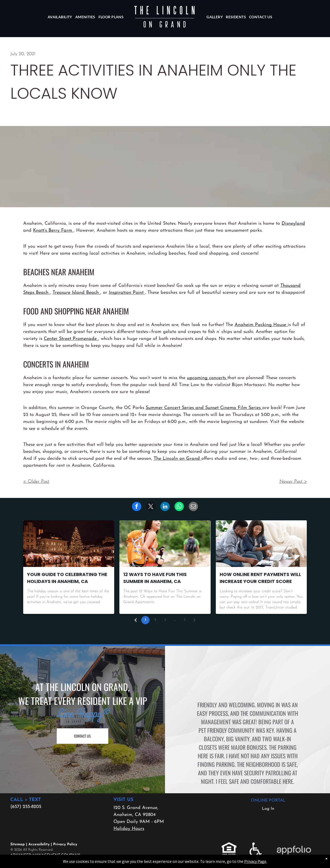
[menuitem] (60, 17)
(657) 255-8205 (26, 807)
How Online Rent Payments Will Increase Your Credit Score (260, 578)
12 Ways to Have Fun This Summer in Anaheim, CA (155, 578)
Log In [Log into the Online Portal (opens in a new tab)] (268, 809)
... (175, 620)
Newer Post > (293, 482)
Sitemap (18, 844)
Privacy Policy (65, 844)
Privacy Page (255, 861)
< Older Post (36, 482)
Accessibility (39, 844)
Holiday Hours (129, 829)
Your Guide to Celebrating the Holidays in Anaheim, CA (67, 578)
